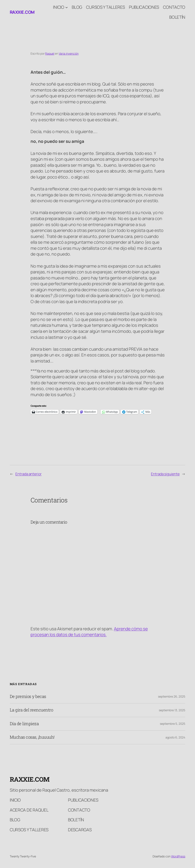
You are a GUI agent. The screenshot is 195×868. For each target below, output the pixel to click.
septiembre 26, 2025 (172, 696)
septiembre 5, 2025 (173, 724)
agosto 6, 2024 (175, 737)
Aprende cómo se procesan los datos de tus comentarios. (89, 632)
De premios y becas (28, 697)
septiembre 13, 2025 (172, 710)
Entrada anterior (28, 474)
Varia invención (69, 53)
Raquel (50, 53)
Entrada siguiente (165, 474)
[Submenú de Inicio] (67, 7)
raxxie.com (22, 12)
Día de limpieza (24, 724)
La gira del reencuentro (31, 710)
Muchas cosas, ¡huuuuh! (32, 737)
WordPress (178, 856)
